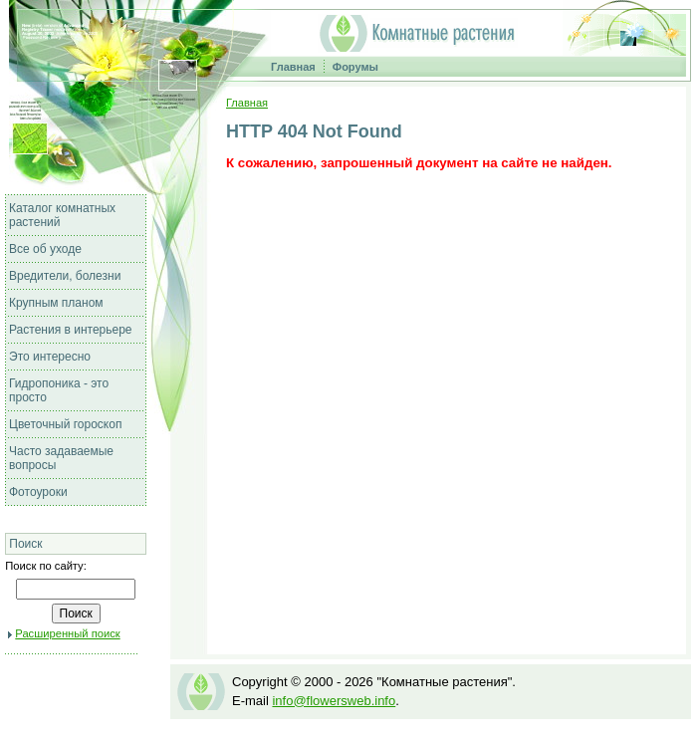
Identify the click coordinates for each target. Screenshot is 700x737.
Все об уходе (45, 249)
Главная (293, 67)
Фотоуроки (38, 492)
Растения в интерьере (71, 330)
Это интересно (50, 357)
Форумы (355, 67)
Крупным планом (56, 303)
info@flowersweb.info (334, 701)
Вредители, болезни (65, 276)
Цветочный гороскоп (65, 424)
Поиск (25, 544)
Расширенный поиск (67, 633)
